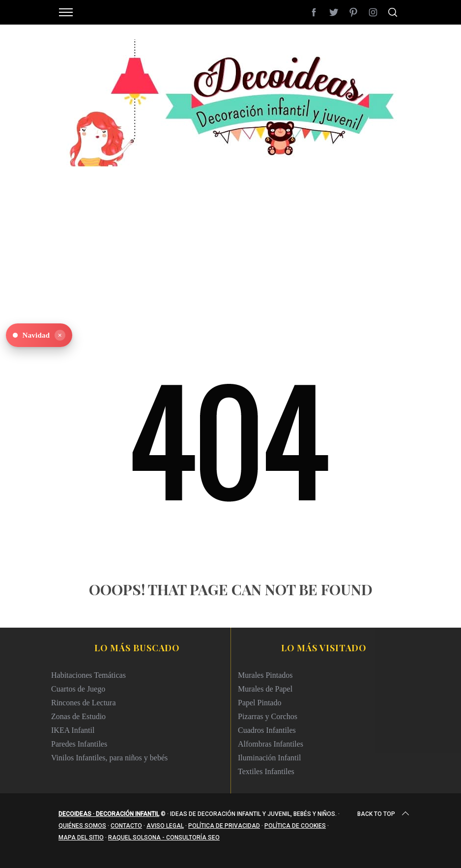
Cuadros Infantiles (267, 730)
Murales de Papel (265, 689)
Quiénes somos (82, 826)
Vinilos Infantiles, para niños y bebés (109, 758)
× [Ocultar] (60, 335)
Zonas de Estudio (78, 716)
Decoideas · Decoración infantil (109, 814)
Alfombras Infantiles (271, 744)
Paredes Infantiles (79, 744)
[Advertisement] (230, 236)
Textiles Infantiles (266, 771)
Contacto (126, 826)
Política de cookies (295, 826)
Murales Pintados (265, 675)
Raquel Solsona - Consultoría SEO (164, 838)
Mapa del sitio (81, 838)
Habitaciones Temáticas (88, 675)
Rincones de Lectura (84, 703)
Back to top (384, 814)
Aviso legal (165, 826)
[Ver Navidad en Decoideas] (39, 335)
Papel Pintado (259, 703)
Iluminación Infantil (269, 758)
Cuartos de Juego (78, 689)
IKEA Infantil (73, 730)
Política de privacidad (224, 826)
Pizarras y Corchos (268, 716)
